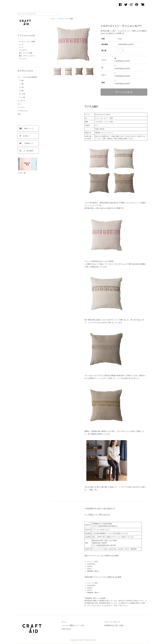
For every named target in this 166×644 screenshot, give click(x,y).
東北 (19, 114)
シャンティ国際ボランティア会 (73, 625)
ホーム (53, 19)
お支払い (25, 136)
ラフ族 (21, 91)
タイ (19, 104)
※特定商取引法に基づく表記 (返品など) (100, 509)
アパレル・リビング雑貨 (65, 19)
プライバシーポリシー (112, 622)
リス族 (21, 84)
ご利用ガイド (28, 143)
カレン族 (22, 94)
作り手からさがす (25, 71)
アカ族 (21, 80)
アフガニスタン (23, 111)
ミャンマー (21, 107)
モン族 (21, 87)
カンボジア (21, 101)
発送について (28, 128)
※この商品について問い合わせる (97, 515)
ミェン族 (22, 97)
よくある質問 (27, 151)
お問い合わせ (66, 629)
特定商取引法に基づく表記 (114, 625)
